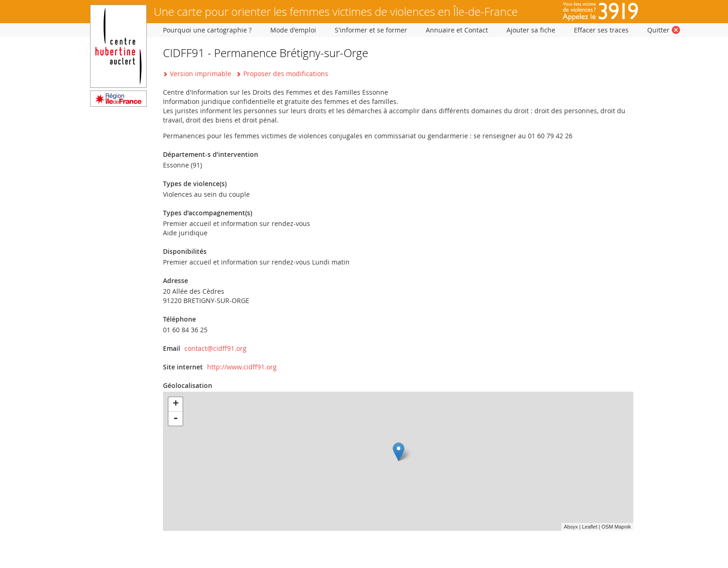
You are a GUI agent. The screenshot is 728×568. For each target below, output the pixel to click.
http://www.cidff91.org (242, 367)
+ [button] (176, 404)
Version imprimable (201, 74)
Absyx (571, 527)
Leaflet (589, 527)
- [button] (175, 419)
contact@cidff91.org (215, 348)
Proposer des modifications (286, 74)
